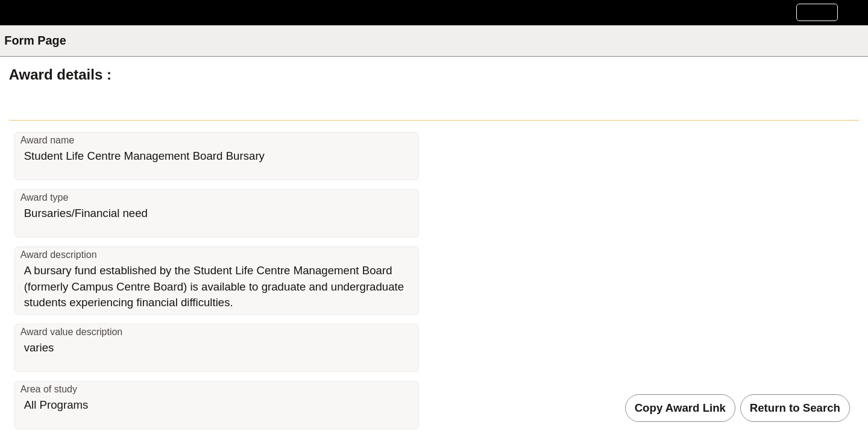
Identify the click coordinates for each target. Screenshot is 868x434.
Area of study (49, 389)
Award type (45, 197)
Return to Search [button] (795, 408)
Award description (59, 255)
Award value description (72, 332)
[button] (817, 12)
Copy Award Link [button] (680, 408)
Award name (48, 140)
